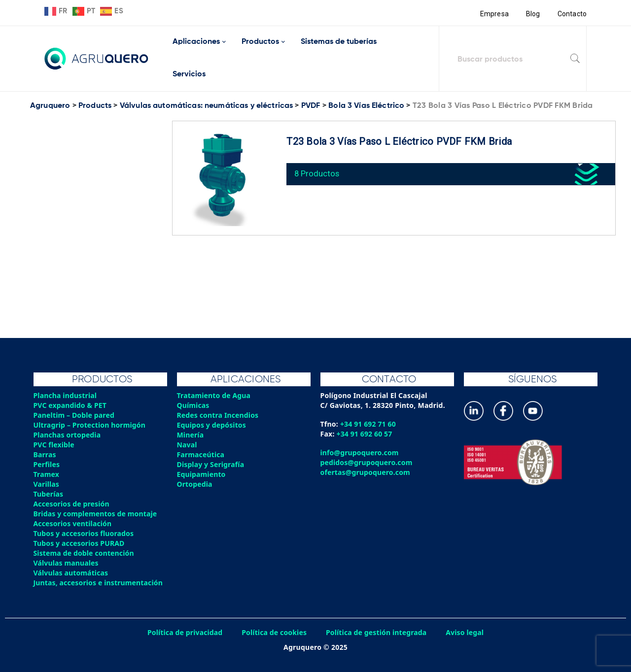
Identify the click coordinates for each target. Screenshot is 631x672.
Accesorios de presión (72, 504)
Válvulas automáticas (71, 573)
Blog (533, 14)
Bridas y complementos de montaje (96, 514)
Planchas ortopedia (68, 435)
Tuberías (49, 494)
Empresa (494, 14)
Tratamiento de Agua (214, 395)
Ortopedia (195, 484)
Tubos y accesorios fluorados (85, 533)
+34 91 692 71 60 (368, 424)
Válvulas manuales (67, 563)
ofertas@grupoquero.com (366, 472)
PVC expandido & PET (71, 405)
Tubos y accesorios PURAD (80, 543)
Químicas (193, 405)
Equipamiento (202, 474)
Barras (45, 454)
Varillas (47, 484)
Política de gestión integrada (377, 632)
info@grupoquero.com (360, 453)
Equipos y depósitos (212, 425)
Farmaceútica (201, 454)
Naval (187, 445)
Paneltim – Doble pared (75, 415)
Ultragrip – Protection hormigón (90, 425)
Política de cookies (274, 632)
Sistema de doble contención (85, 553)
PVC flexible (54, 445)
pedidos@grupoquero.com (367, 462)
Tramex (47, 474)
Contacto (572, 14)
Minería (191, 435)
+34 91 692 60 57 (365, 434)
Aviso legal (467, 632)
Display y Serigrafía (211, 464)
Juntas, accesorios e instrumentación (99, 583)
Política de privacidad (184, 632)
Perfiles (47, 464)
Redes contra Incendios (218, 415)
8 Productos (318, 172)
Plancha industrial (66, 395)
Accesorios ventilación (73, 523)
